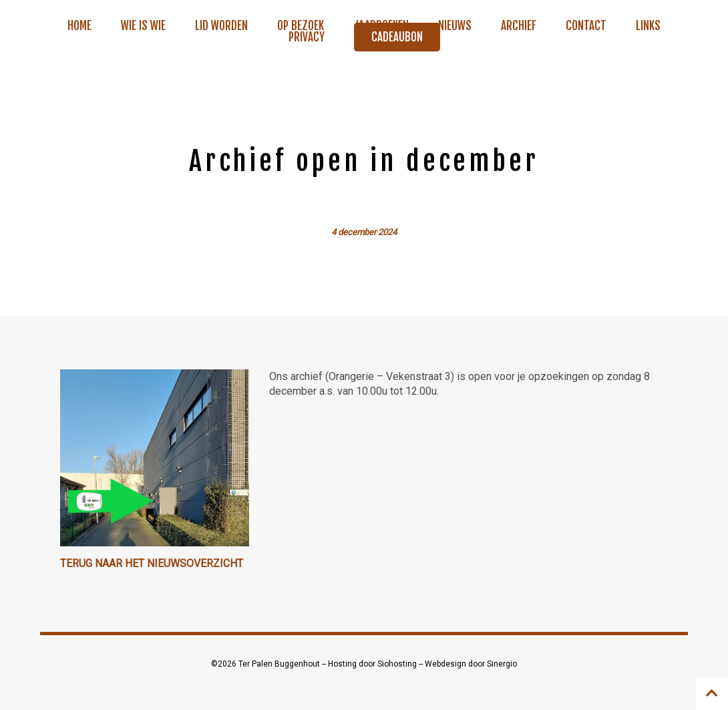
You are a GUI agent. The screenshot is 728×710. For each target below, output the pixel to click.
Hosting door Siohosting (373, 664)
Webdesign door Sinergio (471, 664)
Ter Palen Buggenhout (280, 664)
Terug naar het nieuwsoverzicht (152, 563)
